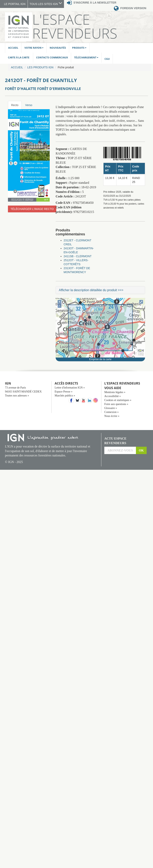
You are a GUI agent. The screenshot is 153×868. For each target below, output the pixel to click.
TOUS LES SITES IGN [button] (46, 4)
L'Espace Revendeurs (75, 26)
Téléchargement (86, 58)
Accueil (13, 48)
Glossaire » (111, 408)
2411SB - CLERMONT (78, 256)
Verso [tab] (29, 105)
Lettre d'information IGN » (70, 388)
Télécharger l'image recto (32, 209)
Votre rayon (34, 48)
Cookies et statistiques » (118, 400)
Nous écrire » (112, 416)
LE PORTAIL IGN (15, 4)
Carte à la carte (19, 58)
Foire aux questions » (116, 404)
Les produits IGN (40, 67)
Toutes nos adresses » (17, 396)
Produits (79, 48)
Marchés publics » (65, 396)
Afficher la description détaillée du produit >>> (91, 290)
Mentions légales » (115, 392)
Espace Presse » (63, 392)
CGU (107, 59)
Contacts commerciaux (52, 58)
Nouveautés (58, 48)
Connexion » (111, 412)
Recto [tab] (15, 105)
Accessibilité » (113, 396)
